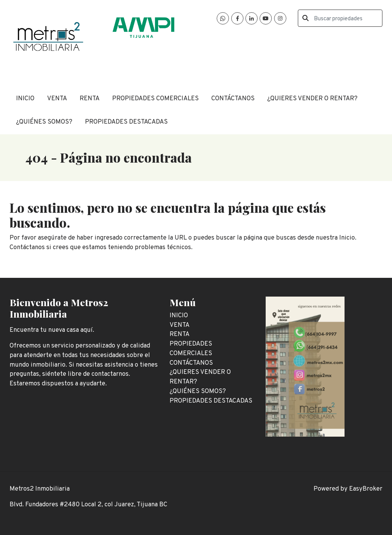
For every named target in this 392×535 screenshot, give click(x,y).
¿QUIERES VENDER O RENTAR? (312, 99)
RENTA (90, 99)
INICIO (25, 99)
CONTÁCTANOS (233, 99)
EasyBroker (366, 489)
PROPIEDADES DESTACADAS (126, 122)
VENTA (57, 99)
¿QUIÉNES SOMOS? (44, 122)
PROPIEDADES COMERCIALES (155, 99)
